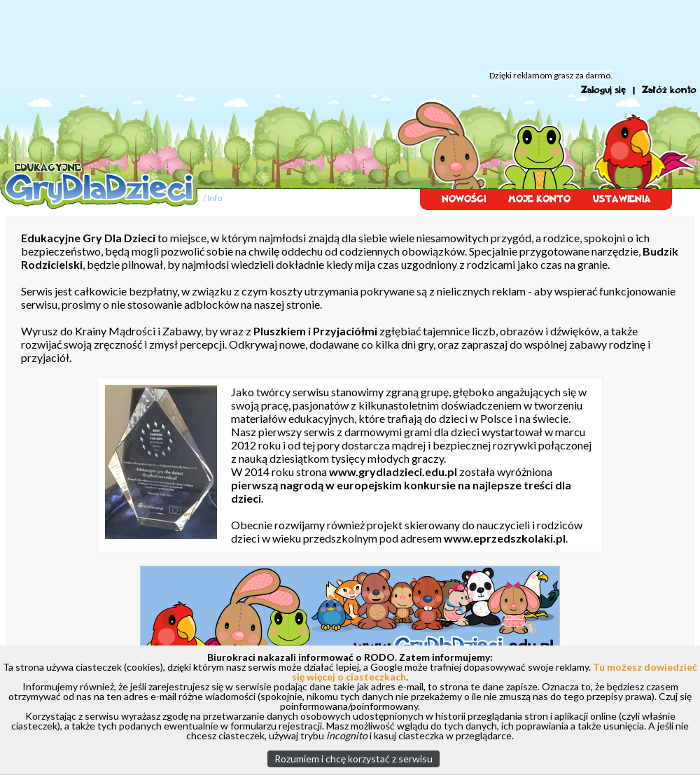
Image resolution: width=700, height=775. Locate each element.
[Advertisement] (350, 35)
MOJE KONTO (539, 199)
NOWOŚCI (464, 199)
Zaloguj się (603, 90)
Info (215, 198)
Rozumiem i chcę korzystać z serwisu (353, 759)
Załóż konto (669, 90)
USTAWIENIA (622, 199)
